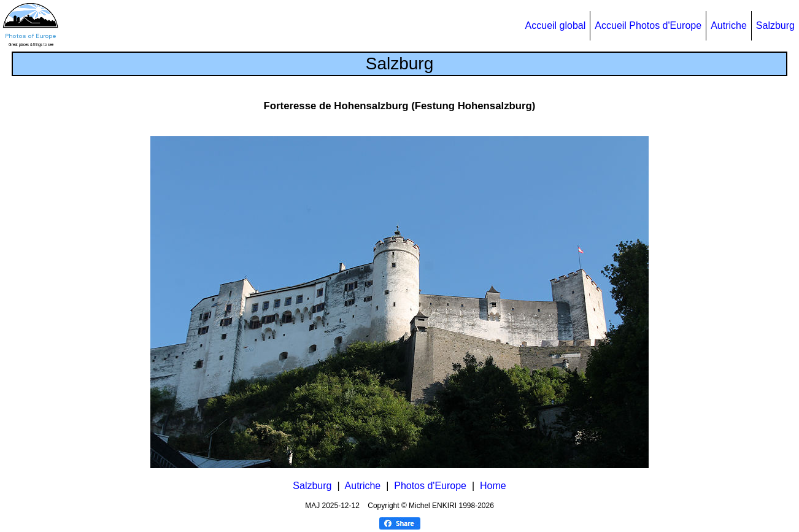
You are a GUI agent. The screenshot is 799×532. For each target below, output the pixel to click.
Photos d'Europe (430, 486)
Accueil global (556, 25)
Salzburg (775, 25)
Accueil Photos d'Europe (648, 25)
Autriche (729, 25)
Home (493, 486)
